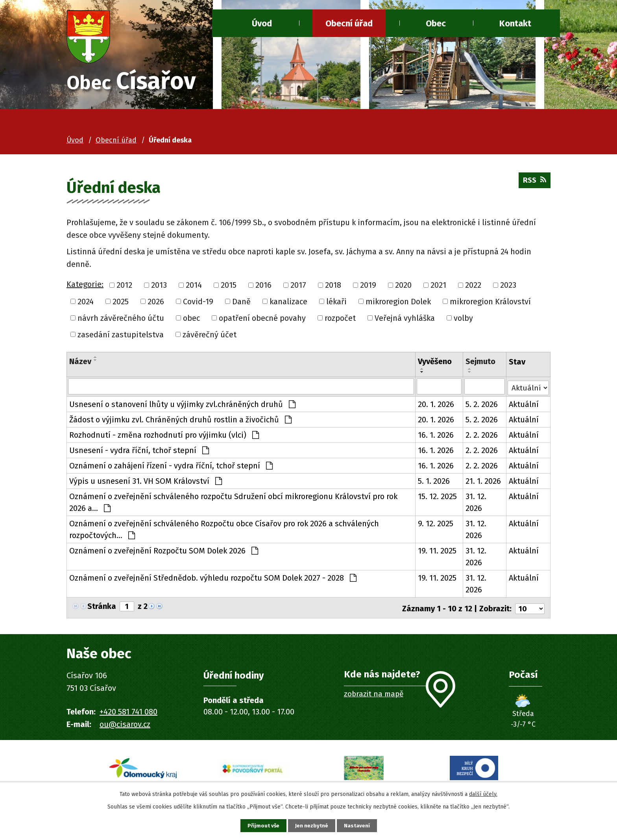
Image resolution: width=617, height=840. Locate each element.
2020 (403, 287)
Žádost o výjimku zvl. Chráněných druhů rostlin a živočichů (180, 421)
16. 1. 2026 (436, 436)
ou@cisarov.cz (125, 724)
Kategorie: (85, 286)
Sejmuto (480, 363)
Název (80, 363)
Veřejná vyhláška (405, 319)
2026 (156, 303)
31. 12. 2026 (476, 503)
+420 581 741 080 (128, 711)
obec (191, 319)
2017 (298, 287)
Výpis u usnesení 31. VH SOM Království (146, 482)
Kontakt (515, 23)
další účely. (483, 793)
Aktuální (524, 405)
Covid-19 (198, 303)
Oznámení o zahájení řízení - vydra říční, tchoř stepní (171, 467)
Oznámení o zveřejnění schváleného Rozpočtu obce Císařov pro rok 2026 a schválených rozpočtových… (224, 531)
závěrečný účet (210, 336)
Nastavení (360, 825)
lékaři (336, 303)
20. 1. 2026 (436, 405)
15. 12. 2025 (437, 498)
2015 (229, 287)
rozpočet (340, 319)
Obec (436, 23)
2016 (263, 287)
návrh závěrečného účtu (121, 319)
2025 (121, 303)
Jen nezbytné (312, 825)
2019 (368, 287)
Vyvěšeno (435, 363)
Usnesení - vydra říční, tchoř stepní (139, 451)
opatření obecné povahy (262, 319)
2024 (86, 303)
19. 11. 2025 (437, 552)
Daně (241, 303)
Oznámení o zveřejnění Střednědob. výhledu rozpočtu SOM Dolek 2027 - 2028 (213, 579)
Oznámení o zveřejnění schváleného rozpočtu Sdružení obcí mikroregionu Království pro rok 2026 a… (233, 503)
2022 (473, 287)
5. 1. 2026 (434, 482)
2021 (438, 287)
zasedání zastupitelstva (121, 336)
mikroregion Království (490, 303)
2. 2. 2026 (481, 436)
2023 (508, 287)
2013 (159, 287)
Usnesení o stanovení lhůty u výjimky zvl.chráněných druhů (182, 405)
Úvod (262, 23)
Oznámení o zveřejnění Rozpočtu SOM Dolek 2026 (164, 552)
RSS (534, 184)
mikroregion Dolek (398, 303)
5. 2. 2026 (481, 405)
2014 (194, 287)
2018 (333, 287)
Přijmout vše (261, 825)
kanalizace (288, 303)
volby (463, 319)
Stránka (102, 608)
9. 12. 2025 (436, 525)
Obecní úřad (349, 23)
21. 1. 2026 (483, 482)
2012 (124, 287)
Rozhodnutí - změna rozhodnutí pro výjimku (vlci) (164, 436)
